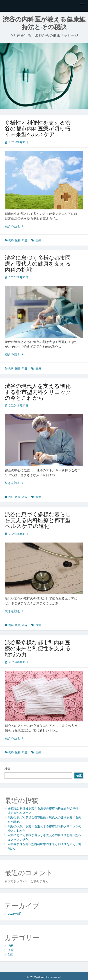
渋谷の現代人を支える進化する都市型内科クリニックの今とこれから (38, 392)
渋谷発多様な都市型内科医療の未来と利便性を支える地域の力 (38, 648)
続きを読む (14, 226)
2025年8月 (15, 914)
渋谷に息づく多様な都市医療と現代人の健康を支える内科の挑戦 (38, 264)
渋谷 (25, 240)
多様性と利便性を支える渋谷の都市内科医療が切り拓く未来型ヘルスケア (38, 128)
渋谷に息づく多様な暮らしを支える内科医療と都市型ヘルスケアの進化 (38, 520)
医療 (18, 240)
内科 (11, 240)
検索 (7, 769)
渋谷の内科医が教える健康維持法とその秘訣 (44, 23)
